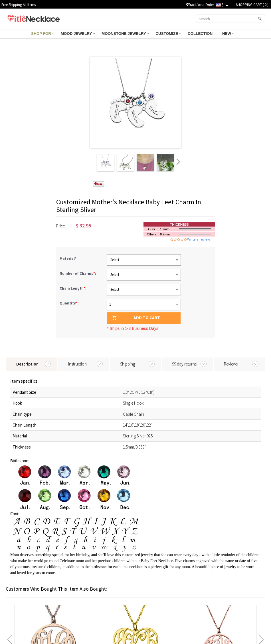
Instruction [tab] (77, 364)
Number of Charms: (78, 273)
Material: (69, 259)
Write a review (199, 239)
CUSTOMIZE (167, 34)
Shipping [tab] (128, 364)
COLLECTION (200, 34)
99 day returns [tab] (184, 364)
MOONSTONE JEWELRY (125, 34)
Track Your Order (200, 5)
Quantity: (69, 303)
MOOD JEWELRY (79, 34)
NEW (226, 34)
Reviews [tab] (231, 364)
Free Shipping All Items (19, 5)
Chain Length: (73, 288)
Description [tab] (27, 364)
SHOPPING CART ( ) (252, 5)
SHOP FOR (45, 34)
